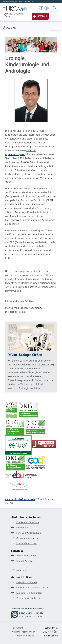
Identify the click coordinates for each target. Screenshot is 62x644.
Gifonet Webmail (25, 561)
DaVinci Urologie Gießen (25, 355)
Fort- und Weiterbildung (29, 533)
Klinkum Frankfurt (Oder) (29, 593)
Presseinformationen (27, 543)
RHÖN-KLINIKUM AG (27, 582)
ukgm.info (21, 570)
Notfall (42, 16)
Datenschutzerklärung (23, 636)
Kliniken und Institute (28, 522)
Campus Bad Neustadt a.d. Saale (32, 588)
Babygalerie (22, 528)
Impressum (17, 628)
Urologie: (9, 27)
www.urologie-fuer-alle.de (20, 499)
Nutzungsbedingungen (23, 632)
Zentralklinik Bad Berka (28, 598)
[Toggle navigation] (55, 8)
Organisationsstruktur (28, 538)
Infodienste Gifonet (26, 556)
